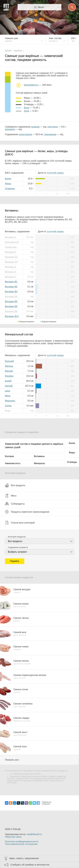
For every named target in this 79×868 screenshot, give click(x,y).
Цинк (8, 391)
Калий (8, 381)
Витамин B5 (11, 301)
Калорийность (31, 85)
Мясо (11, 496)
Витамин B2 (11, 287)
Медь (8, 396)
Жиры (8, 184)
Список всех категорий (20, 523)
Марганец (10, 401)
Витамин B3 (11, 292)
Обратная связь (13, 837)
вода (26, 108)
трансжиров (50, 134)
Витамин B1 (11, 282)
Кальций (9, 361)
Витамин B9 (11, 311)
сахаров (35, 127)
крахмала (10, 129)
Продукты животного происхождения (27, 512)
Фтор (8, 411)
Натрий (9, 386)
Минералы (40, 463)
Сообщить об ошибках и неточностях (30, 865)
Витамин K (11, 272)
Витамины (39, 456)
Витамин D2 (11, 257)
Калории (9, 456)
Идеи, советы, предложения (24, 858)
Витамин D (11, 252)
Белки (8, 179)
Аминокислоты (13, 463)
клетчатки (52, 127)
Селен (8, 406)
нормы (55, 173)
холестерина (25, 134)
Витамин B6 (11, 306)
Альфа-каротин (13, 247)
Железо (9, 366)
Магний (9, 371)
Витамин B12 (12, 316)
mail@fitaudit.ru (34, 834)
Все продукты (15, 485)
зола (26, 111)
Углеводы (10, 189)
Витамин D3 (11, 262)
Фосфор (9, 376)
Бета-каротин (12, 242)
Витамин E (11, 267)
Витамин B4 (11, 297)
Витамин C (11, 277)
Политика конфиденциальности (22, 841)
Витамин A (11, 237)
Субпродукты (15, 504)
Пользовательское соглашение (21, 844)
